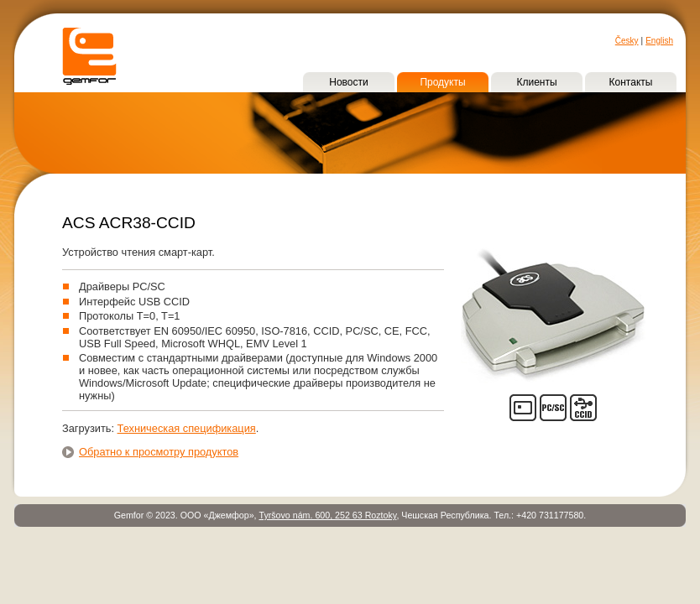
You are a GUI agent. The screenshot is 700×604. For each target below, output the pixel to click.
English (659, 41)
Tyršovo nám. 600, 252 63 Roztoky (327, 515)
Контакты (631, 82)
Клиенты (536, 82)
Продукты (442, 82)
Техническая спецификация (187, 428)
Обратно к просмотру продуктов (159, 452)
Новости (348, 82)
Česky (627, 41)
